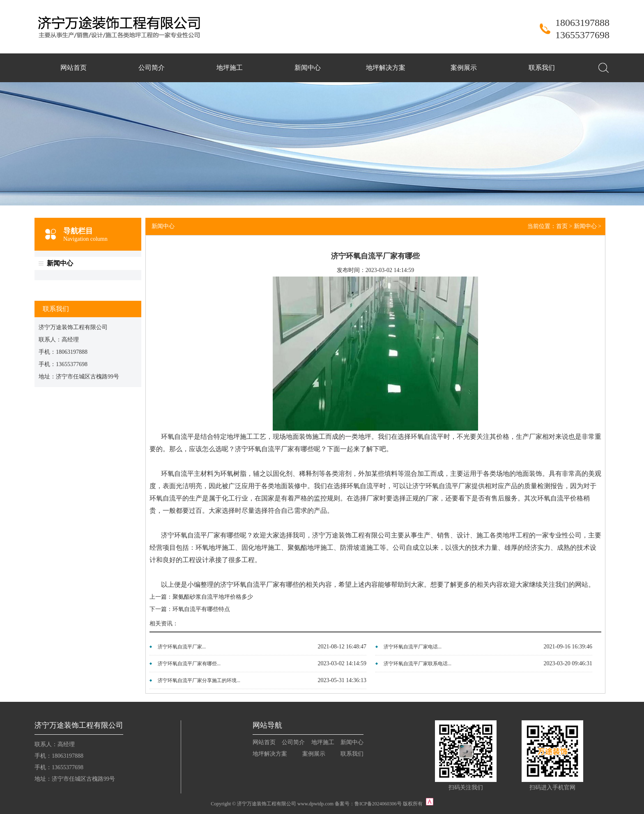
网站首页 (74, 68)
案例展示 (464, 68)
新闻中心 (308, 68)
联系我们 (542, 68)
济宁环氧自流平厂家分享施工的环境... (199, 680)
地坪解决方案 (386, 68)
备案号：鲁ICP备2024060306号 (368, 804)
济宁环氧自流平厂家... (182, 647)
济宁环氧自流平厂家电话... (413, 647)
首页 (562, 226)
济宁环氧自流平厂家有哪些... (189, 664)
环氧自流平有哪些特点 (201, 609)
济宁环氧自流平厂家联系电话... (417, 664)
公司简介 (152, 68)
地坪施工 (230, 68)
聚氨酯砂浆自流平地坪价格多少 (213, 597)
